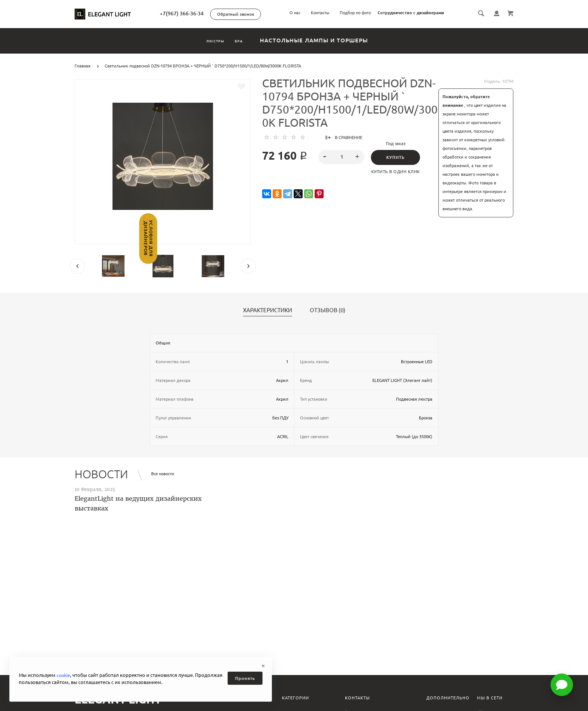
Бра (250, 40)
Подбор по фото (355, 13)
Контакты (320, 13)
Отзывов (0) (328, 310)
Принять (245, 678)
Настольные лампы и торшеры (333, 40)
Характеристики (268, 310)
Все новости (163, 474)
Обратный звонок (264, 14)
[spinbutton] (341, 157)
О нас (295, 13)
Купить (398, 157)
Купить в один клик (398, 172)
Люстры (207, 40)
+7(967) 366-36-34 (210, 13)
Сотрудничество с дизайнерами (411, 13)
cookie (64, 675)
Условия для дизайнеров (7, 253)
